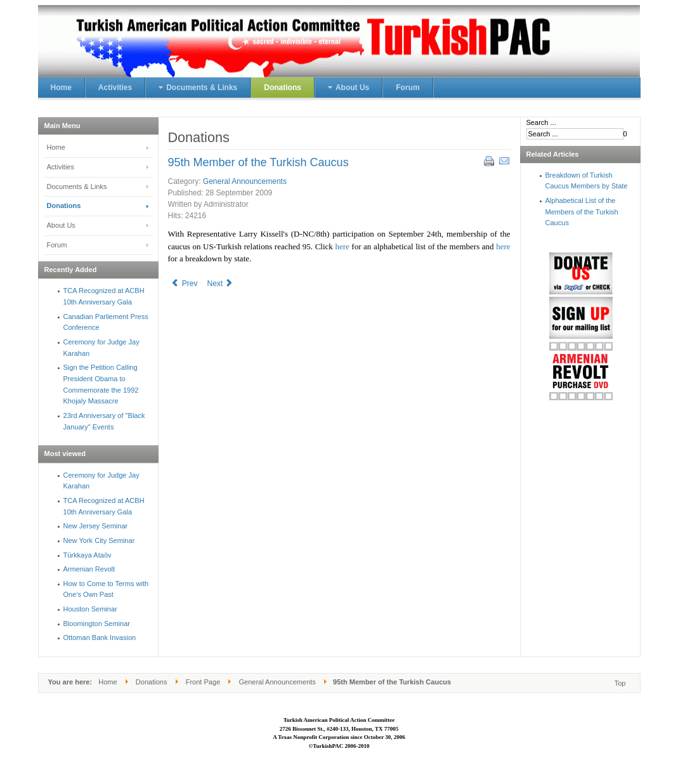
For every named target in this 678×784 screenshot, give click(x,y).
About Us (61, 225)
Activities (61, 167)
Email (504, 160)
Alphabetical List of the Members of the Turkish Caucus (582, 212)
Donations (64, 206)
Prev (185, 284)
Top (620, 683)
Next (221, 284)
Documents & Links (77, 186)
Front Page (203, 682)
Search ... (541, 122)
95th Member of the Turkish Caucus (258, 162)
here (342, 246)
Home (56, 147)
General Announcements (245, 181)
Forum (57, 245)
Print (488, 160)
